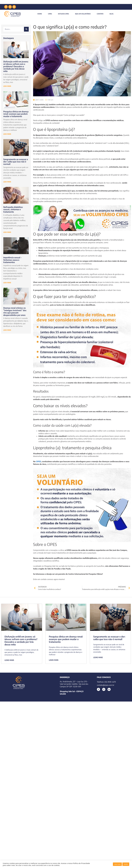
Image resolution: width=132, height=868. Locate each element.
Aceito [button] (126, 864)
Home (40, 14)
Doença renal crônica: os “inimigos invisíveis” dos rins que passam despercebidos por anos (15, 311)
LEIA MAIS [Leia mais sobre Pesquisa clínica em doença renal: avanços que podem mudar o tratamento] (7, 134)
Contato (100, 14)
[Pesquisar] (26, 29)
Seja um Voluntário (83, 14)
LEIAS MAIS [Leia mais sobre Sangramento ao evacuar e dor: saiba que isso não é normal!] (98, 657)
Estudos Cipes (63, 14)
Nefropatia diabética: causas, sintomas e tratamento (13, 209)
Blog (112, 14)
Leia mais (117, 864)
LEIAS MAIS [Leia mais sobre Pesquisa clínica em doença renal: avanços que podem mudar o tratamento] (54, 660)
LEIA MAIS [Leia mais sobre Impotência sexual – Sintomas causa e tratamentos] (7, 283)
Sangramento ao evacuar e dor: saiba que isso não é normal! (16, 162)
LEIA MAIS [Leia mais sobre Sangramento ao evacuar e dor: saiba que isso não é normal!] (7, 182)
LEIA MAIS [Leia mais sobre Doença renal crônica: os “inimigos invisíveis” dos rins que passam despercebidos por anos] (7, 330)
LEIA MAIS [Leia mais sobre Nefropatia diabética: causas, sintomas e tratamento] (7, 232)
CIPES (50, 14)
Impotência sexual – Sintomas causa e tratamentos (12, 260)
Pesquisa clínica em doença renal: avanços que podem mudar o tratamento (16, 114)
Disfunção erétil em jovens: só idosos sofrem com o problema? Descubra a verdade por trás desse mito (16, 66)
